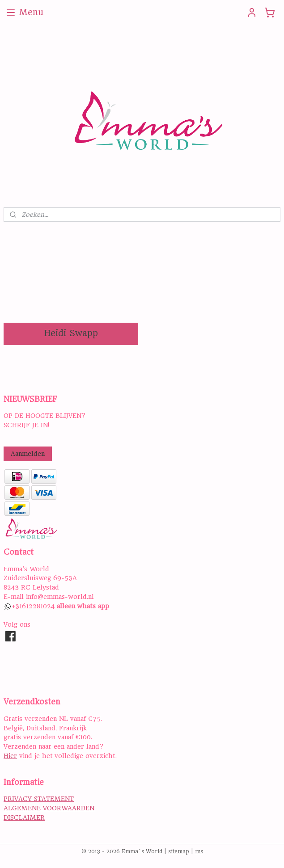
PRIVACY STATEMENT (39, 799)
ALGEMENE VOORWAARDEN (49, 808)
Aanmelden (28, 454)
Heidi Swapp (71, 333)
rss (199, 851)
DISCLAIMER (24, 817)
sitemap (179, 851)
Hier (10, 756)
